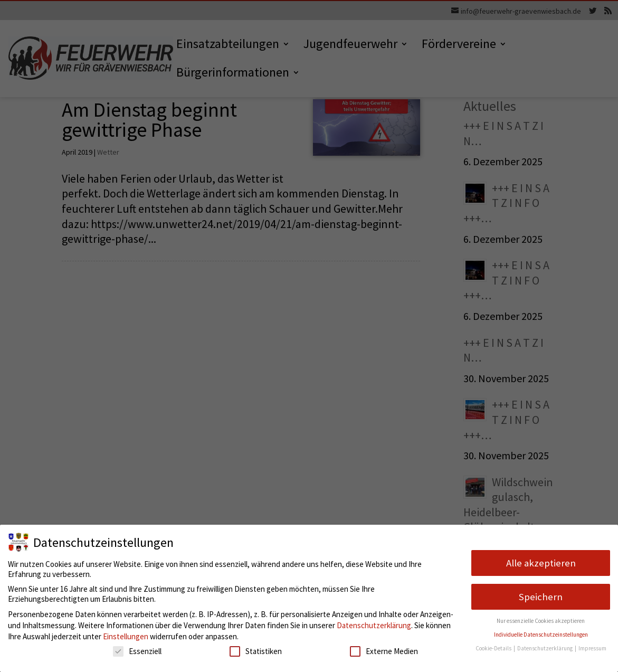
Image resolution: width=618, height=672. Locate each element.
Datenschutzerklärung (374, 625)
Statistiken (256, 651)
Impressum (592, 648)
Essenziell (137, 651)
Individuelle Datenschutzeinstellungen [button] (541, 635)
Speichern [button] (541, 597)
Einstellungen (126, 636)
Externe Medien (384, 651)
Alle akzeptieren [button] (541, 563)
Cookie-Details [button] (494, 648)
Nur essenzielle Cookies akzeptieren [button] (541, 621)
